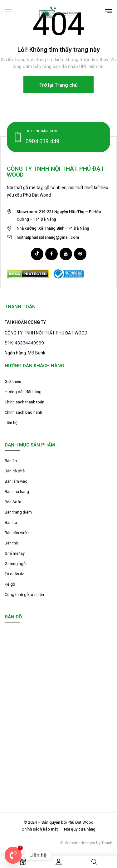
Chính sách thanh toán (24, 402)
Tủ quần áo (15, 574)
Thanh (107, 843)
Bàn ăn (11, 461)
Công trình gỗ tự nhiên (24, 595)
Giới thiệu (13, 381)
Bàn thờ (11, 543)
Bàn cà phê (15, 471)
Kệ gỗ (10, 584)
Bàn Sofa (13, 502)
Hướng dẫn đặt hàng (23, 392)
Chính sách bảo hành (23, 412)
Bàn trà (11, 522)
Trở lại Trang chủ (58, 85)
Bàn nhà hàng (17, 492)
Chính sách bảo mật (40, 829)
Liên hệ (11, 423)
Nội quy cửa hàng (80, 829)
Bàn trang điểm (18, 512)
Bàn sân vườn (17, 533)
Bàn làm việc (16, 481)
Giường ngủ (15, 564)
